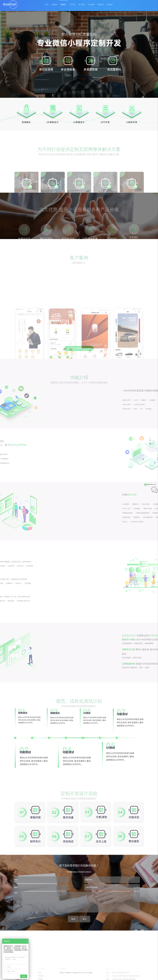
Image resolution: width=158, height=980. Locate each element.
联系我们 (110, 5)
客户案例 (82, 5)
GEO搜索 (91, 5)
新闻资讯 (101, 5)
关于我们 (73, 5)
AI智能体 (54, 5)
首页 (47, 5)
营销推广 (63, 5)
